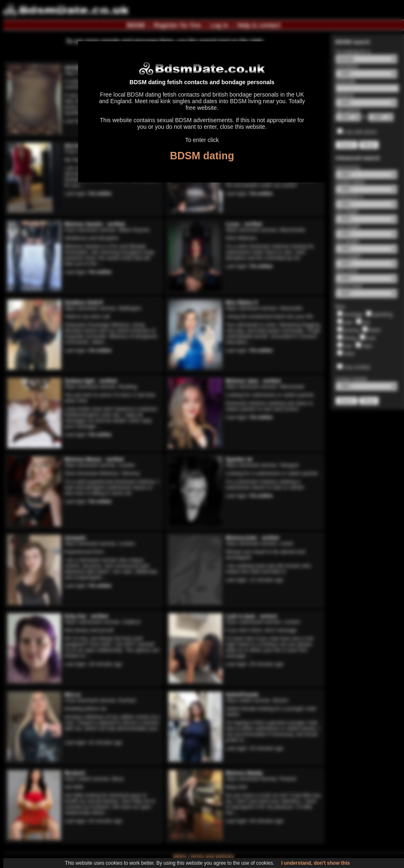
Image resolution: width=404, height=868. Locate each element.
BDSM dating (202, 156)
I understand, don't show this (316, 863)
